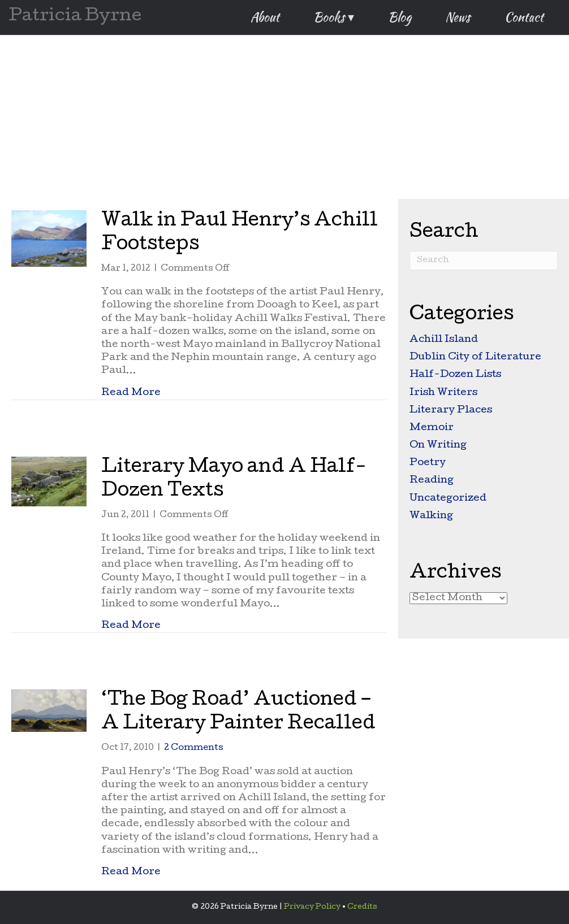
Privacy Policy (312, 907)
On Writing (438, 446)
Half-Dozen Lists (455, 375)
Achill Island (444, 340)
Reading (432, 481)
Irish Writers (443, 393)
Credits (362, 907)
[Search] (484, 261)
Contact (524, 17)
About (265, 17)
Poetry (428, 463)
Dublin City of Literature (475, 357)
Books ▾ (334, 17)
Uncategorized (448, 499)
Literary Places (451, 411)
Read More (131, 393)
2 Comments (194, 748)
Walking (431, 516)
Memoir (432, 428)
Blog (400, 17)
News (458, 17)
